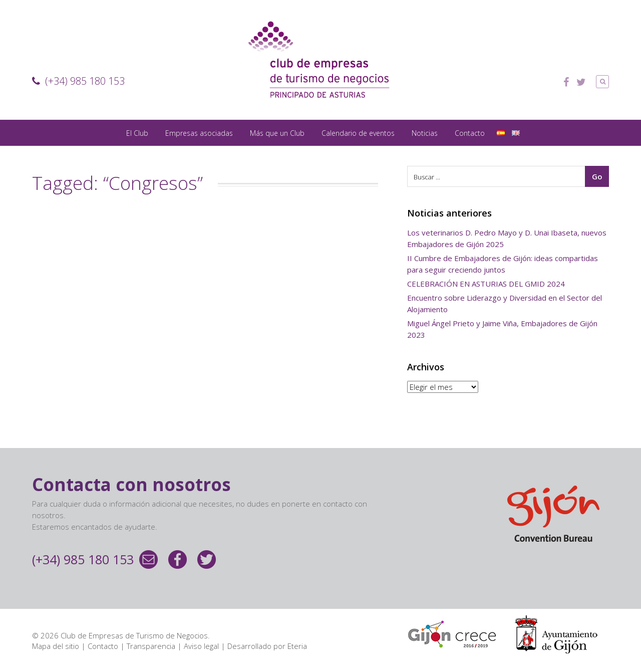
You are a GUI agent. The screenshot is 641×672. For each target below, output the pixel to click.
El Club (137, 133)
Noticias (425, 133)
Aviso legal (201, 646)
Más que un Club (277, 133)
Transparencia (151, 646)
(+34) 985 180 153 (78, 81)
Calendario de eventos (358, 133)
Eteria (297, 646)
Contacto (470, 133)
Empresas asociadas (199, 133)
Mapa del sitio (56, 646)
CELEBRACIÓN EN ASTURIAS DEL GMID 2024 (486, 284)
